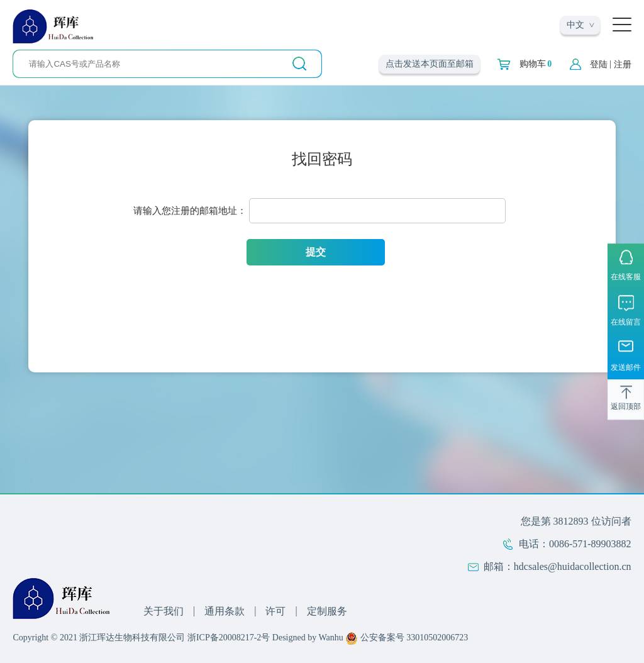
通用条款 (225, 611)
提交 (316, 252)
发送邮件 (626, 368)
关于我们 (164, 611)
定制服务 (327, 611)
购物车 (536, 64)
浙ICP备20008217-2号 (229, 638)
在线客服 (626, 277)
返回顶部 (626, 407)
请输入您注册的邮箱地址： (190, 211)
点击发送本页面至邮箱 (430, 64)
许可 (275, 611)
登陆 (599, 64)
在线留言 (626, 322)
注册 (623, 64)
